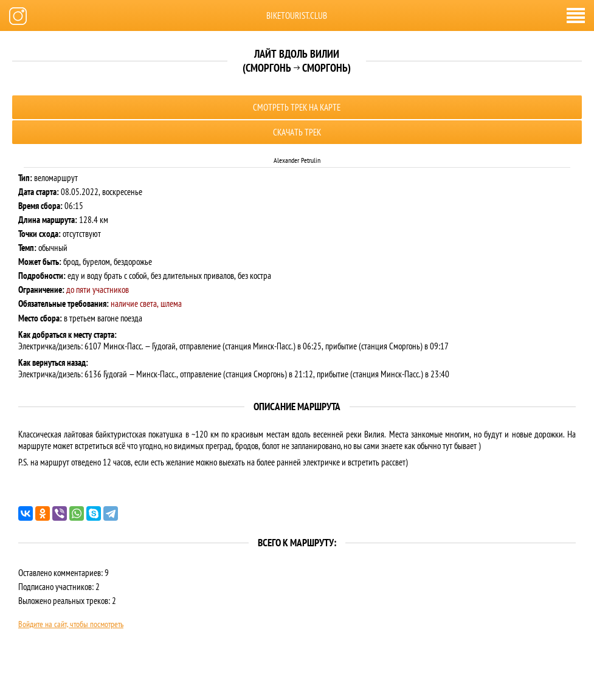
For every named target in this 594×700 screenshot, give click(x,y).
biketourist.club (297, 15)
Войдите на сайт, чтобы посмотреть (71, 624)
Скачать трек (297, 132)
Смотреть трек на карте (297, 107)
